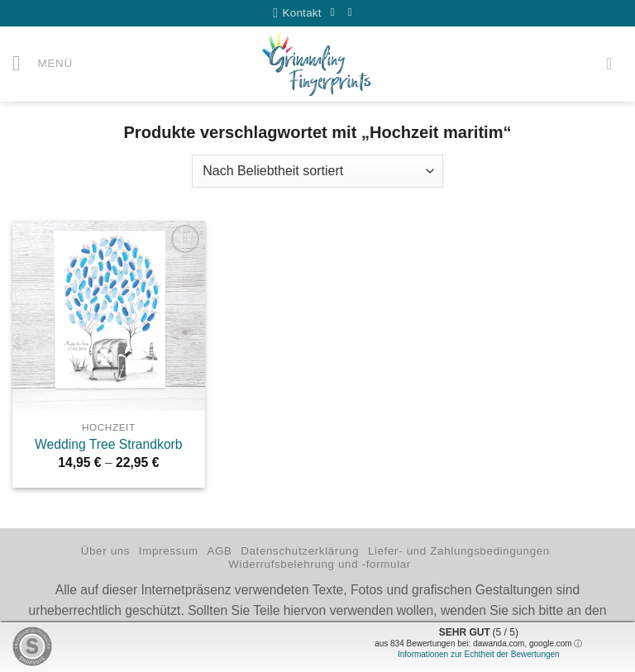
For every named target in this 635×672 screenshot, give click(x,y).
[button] (43, 64)
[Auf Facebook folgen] (337, 13)
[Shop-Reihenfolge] (317, 171)
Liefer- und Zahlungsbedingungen (459, 552)
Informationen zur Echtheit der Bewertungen (479, 654)
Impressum (169, 552)
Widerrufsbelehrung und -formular (320, 565)
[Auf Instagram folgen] (354, 13)
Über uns (105, 552)
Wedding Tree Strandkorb (108, 445)
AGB (219, 552)
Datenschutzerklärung (300, 552)
